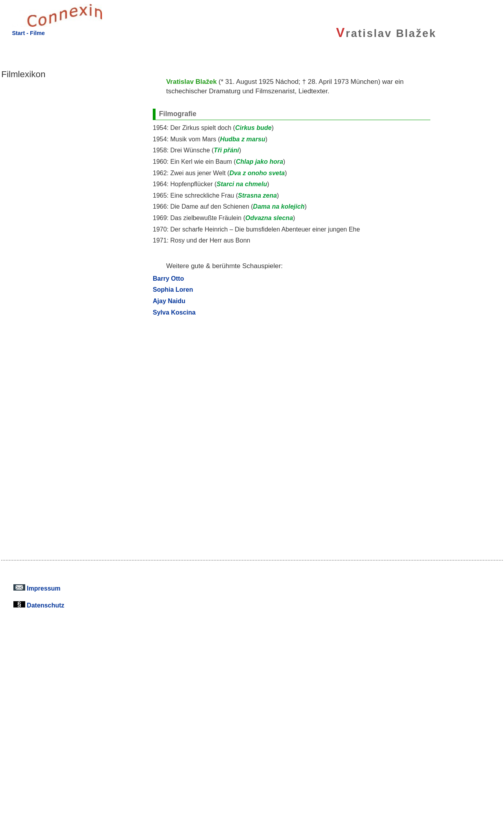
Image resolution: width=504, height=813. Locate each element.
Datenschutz (39, 605)
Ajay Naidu (169, 301)
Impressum (37, 588)
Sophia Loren (173, 289)
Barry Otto (168, 278)
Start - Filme (28, 33)
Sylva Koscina (174, 312)
